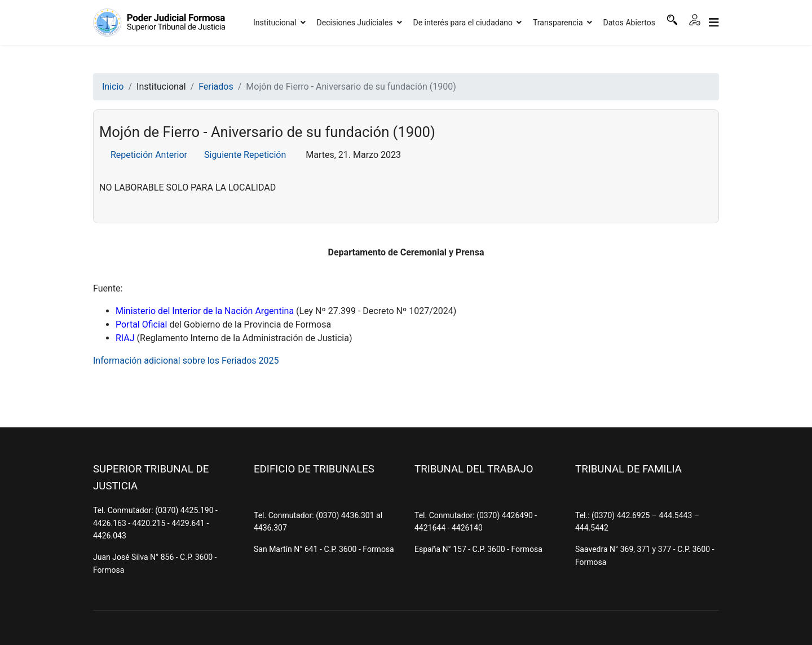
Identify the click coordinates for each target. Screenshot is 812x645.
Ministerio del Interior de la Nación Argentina (205, 311)
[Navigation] (714, 23)
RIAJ (125, 338)
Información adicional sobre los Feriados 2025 (186, 361)
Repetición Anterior (149, 155)
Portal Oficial (141, 324)
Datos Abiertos (630, 23)
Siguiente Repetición (245, 155)
